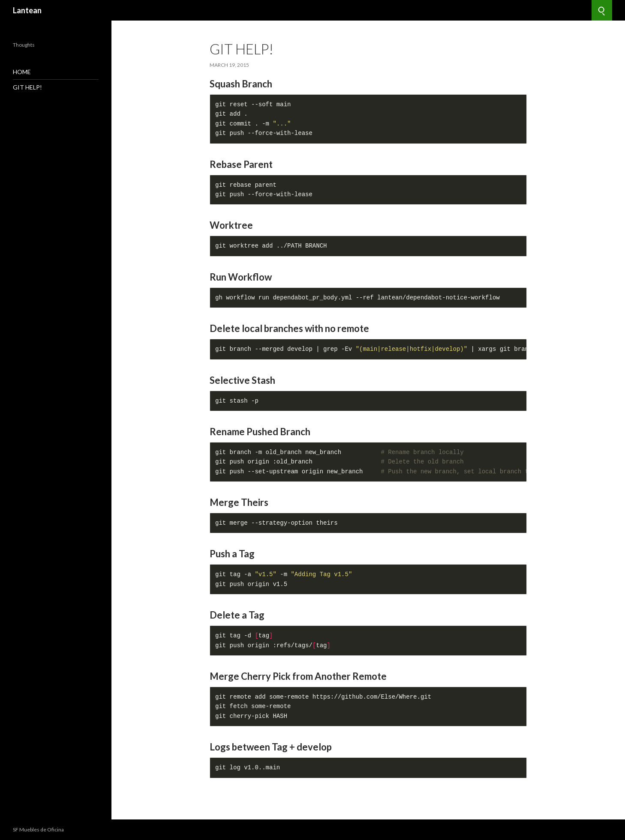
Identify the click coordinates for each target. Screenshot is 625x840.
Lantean (27, 10)
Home (22, 72)
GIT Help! (27, 87)
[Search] (602, 10)
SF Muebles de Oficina (38, 830)
